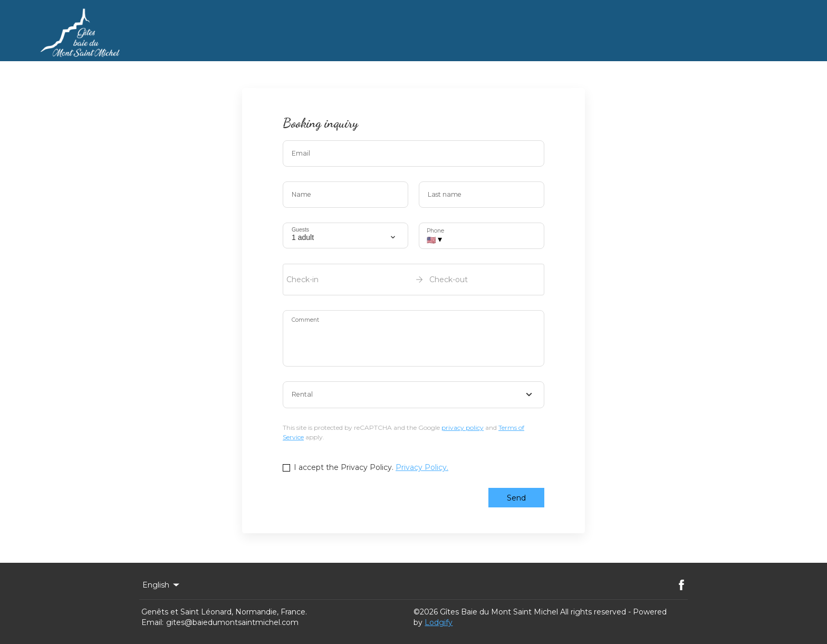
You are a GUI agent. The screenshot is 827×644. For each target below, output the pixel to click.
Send (516, 498)
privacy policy (463, 427)
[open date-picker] (413, 280)
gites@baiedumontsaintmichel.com (232, 622)
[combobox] (413, 395)
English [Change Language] (162, 585)
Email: (152, 622)
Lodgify (439, 622)
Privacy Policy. (422, 467)
